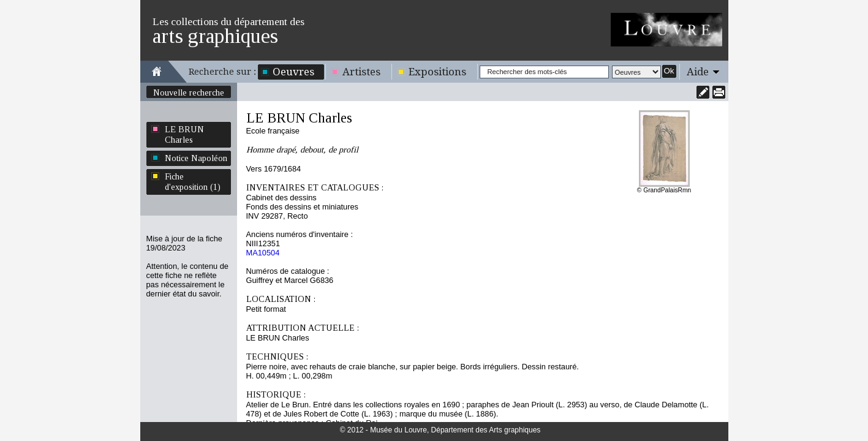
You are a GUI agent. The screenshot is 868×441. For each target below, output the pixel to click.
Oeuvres (293, 72)
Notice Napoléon (196, 158)
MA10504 (263, 253)
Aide (698, 72)
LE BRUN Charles (184, 134)
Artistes (361, 72)
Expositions (437, 72)
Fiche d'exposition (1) (193, 182)
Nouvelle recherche (189, 92)
